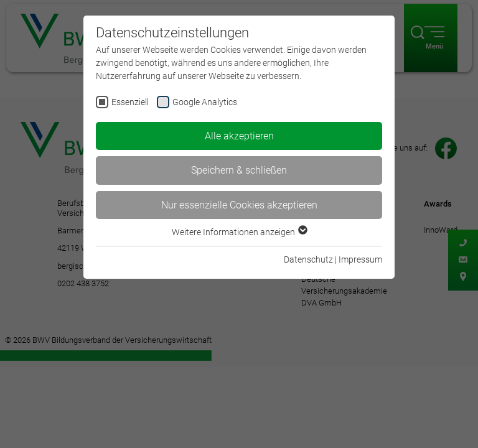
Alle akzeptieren (239, 136)
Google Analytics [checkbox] (205, 102)
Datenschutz (308, 259)
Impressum (360, 259)
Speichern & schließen (239, 170)
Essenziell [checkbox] (130, 102)
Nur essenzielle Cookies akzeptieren (239, 205)
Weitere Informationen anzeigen (239, 232)
